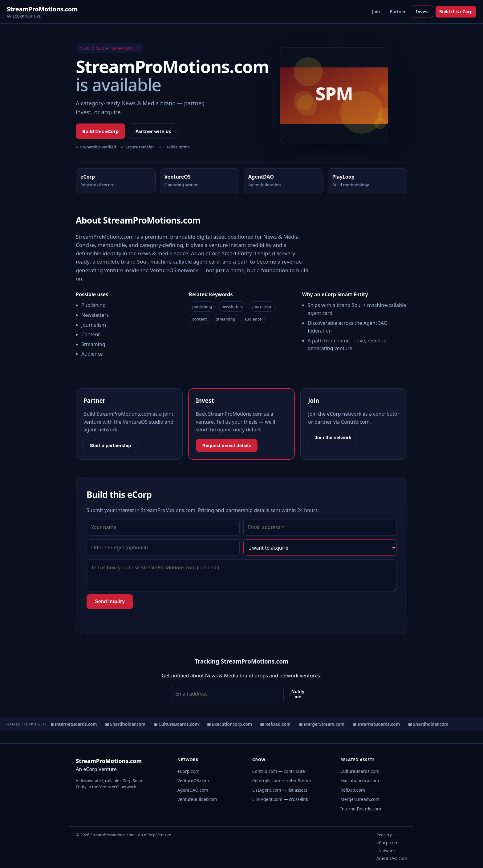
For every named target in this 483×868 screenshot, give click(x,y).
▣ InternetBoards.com (74, 724)
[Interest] (320, 548)
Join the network (333, 437)
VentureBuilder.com (197, 799)
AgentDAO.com (193, 790)
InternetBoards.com (361, 809)
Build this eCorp (456, 12)
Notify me (298, 694)
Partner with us (153, 131)
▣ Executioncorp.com (231, 724)
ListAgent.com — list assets (280, 790)
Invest (422, 12)
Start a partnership (110, 445)
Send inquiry (110, 602)
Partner (398, 12)
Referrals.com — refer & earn (282, 780)
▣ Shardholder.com (126, 724)
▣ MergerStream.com (323, 724)
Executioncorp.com (360, 780)
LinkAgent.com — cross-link (280, 799)
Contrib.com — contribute (279, 771)
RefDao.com (353, 790)
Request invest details (227, 445)
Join (376, 12)
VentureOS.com (193, 780)
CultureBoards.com (360, 771)
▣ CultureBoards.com (177, 724)
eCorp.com (189, 771)
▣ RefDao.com (276, 724)
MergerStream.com (360, 799)
